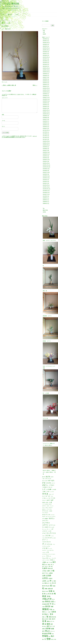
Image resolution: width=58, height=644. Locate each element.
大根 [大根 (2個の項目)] (49, 566)
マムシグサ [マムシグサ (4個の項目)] (45, 558)
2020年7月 (45, 77)
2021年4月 (45, 64)
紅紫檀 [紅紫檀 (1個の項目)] (43, 607)
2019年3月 (45, 105)
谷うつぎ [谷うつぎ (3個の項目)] (52, 626)
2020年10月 (45, 72)
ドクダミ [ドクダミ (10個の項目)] (46, 548)
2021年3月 (45, 66)
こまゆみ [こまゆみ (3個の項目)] (44, 487)
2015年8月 (45, 171)
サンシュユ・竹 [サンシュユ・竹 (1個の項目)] (45, 529)
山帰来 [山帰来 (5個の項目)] (51, 573)
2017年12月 (45, 130)
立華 (44, 32)
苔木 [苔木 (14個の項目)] (52, 614)
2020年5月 (45, 81)
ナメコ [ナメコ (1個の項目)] (51, 549)
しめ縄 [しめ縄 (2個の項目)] (44, 492)
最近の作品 (10, 15)
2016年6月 (45, 152)
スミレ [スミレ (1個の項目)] (53, 536)
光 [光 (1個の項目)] (54, 560)
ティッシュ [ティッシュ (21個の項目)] (47, 544)
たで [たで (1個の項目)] (53, 494)
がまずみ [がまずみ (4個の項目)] (49, 483)
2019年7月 (45, 97)
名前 (3, 115)
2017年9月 (45, 132)
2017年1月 (45, 139)
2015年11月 (45, 165)
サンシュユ (4, 82)
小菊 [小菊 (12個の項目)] (53, 571)
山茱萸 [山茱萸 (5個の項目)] (44, 581)
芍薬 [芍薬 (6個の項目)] (51, 609)
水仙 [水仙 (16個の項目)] (49, 596)
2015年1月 (45, 183)
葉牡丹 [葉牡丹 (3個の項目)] (54, 619)
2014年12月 (45, 185)
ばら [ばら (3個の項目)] (47, 502)
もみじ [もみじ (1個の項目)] (48, 506)
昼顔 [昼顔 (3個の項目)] (55, 581)
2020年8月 (45, 75)
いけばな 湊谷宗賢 (11, 4)
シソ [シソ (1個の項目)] (49, 529)
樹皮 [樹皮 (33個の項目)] (44, 596)
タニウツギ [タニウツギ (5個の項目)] (48, 538)
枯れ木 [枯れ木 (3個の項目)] (44, 591)
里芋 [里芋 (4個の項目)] (43, 631)
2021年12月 (45, 57)
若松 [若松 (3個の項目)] (43, 617)
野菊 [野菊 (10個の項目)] (50, 634)
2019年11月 (45, 90)
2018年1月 (45, 128)
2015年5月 (45, 176)
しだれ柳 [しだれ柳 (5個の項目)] (49, 489)
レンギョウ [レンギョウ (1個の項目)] (47, 560)
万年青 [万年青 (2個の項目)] (51, 560)
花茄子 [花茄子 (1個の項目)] (50, 612)
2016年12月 (45, 141)
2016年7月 (45, 150)
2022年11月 (45, 50)
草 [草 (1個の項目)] (45, 617)
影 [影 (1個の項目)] (53, 581)
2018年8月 (45, 118)
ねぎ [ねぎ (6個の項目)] (52, 500)
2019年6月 (45, 99)
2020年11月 (45, 70)
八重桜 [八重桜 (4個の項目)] (44, 562)
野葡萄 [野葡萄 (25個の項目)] (45, 636)
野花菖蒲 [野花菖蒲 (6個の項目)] (45, 634)
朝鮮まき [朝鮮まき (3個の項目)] (47, 583)
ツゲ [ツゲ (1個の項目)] (47, 540)
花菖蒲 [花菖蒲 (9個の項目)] (54, 612)
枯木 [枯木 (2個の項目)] (47, 591)
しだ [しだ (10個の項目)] (44, 489)
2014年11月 (45, 187)
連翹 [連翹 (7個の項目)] (53, 629)
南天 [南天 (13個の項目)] (54, 562)
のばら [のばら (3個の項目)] (44, 502)
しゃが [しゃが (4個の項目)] (48, 491)
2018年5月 (45, 123)
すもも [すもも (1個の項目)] (50, 494)
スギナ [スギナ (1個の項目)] (43, 536)
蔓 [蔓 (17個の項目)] (45, 621)
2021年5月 (45, 63)
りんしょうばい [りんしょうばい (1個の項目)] (45, 508)
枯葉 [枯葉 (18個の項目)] (51, 591)
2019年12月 (45, 88)
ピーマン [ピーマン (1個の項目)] (44, 556)
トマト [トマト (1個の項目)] (54, 544)
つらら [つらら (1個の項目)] (52, 496)
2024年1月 (45, 41)
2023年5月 (45, 44)
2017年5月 (45, 136)
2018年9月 (45, 116)
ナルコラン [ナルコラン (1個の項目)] (44, 550)
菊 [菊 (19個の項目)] (47, 617)
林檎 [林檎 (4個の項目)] (46, 589)
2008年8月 (45, 202)
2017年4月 (45, 138)
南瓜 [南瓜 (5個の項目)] (43, 564)
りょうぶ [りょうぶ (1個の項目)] (52, 506)
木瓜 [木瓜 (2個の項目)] (51, 583)
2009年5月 (45, 198)
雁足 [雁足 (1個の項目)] (43, 639)
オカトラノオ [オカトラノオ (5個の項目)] (46, 515)
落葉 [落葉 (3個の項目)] (50, 619)
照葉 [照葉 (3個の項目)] (43, 602)
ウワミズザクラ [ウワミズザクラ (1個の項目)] (45, 513)
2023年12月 (45, 43)
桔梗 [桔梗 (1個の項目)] (47, 594)
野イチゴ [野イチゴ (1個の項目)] (53, 631)
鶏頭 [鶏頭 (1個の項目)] (55, 639)
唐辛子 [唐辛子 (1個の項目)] (43, 566)
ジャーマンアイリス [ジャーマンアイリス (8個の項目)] (49, 533)
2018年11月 (45, 112)
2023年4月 (45, 46)
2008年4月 (45, 203)
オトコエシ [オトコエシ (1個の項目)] (53, 515)
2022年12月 (45, 48)
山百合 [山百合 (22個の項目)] (45, 578)
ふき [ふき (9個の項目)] (51, 502)
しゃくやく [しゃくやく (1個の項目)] (52, 492)
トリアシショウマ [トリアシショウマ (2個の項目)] (46, 546)
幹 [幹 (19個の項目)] (51, 581)
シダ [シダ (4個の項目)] (52, 529)
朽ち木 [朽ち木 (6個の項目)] (48, 586)
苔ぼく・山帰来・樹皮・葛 (9, 85)
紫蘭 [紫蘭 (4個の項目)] (52, 607)
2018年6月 (45, 121)
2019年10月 (45, 92)
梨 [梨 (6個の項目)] (53, 594)
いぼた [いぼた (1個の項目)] (43, 479)
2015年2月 (45, 182)
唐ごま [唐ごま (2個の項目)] (52, 564)
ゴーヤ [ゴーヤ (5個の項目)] (51, 525)
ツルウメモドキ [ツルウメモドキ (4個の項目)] (46, 542)
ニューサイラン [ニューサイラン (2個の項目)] (50, 550)
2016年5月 (45, 154)
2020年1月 (45, 86)
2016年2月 (45, 160)
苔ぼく (35, 85)
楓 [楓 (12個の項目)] (55, 594)
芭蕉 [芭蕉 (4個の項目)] (43, 612)
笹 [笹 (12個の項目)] (53, 604)
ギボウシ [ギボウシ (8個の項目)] (52, 519)
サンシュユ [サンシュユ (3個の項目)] (51, 527)
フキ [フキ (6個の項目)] (47, 556)
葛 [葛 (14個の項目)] (43, 621)
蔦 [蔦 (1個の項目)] (54, 621)
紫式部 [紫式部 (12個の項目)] (48, 606)
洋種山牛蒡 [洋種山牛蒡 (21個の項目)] (47, 599)
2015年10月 (45, 167)
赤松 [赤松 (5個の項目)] (43, 629)
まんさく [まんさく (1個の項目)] (50, 504)
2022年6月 (45, 55)
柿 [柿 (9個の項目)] (54, 591)
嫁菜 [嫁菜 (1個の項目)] (52, 566)
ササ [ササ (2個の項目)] (54, 525)
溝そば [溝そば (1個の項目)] (53, 599)
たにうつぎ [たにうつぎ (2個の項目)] (45, 496)
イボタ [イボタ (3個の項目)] (50, 511)
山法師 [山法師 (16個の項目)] (49, 576)
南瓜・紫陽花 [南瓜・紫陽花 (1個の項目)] (48, 565)
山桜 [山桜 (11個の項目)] (44, 576)
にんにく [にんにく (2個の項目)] (44, 500)
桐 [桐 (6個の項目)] (45, 594)
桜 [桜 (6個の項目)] (49, 594)
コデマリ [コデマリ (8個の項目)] (45, 525)
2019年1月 (45, 108)
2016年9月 (45, 147)
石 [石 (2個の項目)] (55, 602)
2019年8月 (45, 96)
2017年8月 (45, 134)
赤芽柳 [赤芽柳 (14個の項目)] (48, 629)
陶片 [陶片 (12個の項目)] (53, 636)
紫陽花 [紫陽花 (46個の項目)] (46, 609)
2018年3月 (45, 127)
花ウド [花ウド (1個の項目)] (46, 612)
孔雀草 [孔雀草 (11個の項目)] (45, 568)
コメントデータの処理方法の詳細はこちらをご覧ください (19, 137)
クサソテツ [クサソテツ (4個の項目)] (45, 521)
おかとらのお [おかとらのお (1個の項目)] (45, 481)
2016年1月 (45, 161)
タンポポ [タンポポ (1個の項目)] (54, 538)
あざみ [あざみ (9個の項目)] (48, 477)
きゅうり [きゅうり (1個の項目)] (53, 483)
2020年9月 (45, 74)
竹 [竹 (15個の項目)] (51, 604)
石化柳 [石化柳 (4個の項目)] (44, 604)
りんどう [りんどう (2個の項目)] (51, 508)
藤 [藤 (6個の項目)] (45, 624)
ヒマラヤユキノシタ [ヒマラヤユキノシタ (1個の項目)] (46, 554)
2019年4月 (45, 103)
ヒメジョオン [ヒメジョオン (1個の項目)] (53, 554)
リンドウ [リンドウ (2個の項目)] (54, 558)
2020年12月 (45, 68)
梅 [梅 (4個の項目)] (51, 594)
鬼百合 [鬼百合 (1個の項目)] (52, 639)
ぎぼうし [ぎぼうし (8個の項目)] (45, 485)
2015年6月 (45, 174)
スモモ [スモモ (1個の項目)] (43, 538)
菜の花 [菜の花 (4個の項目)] (54, 617)
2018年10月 (45, 114)
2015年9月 (45, 169)
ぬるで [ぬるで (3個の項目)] (48, 500)
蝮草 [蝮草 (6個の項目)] (48, 626)
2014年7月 (45, 194)
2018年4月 (45, 125)
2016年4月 (45, 156)
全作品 (17, 15)
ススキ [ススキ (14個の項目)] (48, 536)
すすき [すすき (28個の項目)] (45, 494)
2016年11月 (45, 143)
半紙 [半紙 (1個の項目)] (51, 562)
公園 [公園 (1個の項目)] (47, 562)
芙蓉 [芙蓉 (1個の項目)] (53, 610)
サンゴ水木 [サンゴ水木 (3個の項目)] (45, 527)
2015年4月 (45, 178)
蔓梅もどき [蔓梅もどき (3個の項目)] (50, 621)
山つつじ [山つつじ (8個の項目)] (45, 573)
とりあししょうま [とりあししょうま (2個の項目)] (46, 498)
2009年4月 (45, 200)
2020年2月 (45, 85)
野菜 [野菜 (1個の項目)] (53, 634)
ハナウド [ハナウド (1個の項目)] (44, 553)
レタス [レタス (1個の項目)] (43, 560)
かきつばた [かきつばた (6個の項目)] (51, 481)
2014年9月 (45, 191)
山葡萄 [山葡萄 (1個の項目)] (48, 581)
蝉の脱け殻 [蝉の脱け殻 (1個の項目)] (44, 626)
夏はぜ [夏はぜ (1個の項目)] (46, 566)
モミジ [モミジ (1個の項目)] (50, 558)
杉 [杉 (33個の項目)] (51, 586)
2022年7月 (45, 54)
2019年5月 (45, 101)
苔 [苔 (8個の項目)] (43, 614)
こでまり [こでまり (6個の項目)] (52, 485)
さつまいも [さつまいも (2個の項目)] (50, 487)
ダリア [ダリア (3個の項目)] (44, 540)
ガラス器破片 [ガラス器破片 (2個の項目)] (45, 519)
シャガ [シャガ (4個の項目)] (49, 531)
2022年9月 (45, 52)
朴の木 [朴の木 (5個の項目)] (54, 583)
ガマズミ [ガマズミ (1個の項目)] (54, 517)
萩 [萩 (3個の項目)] (48, 619)
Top (3, 15)
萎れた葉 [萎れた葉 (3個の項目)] (44, 619)
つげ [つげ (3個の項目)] (49, 496)
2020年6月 (45, 79)
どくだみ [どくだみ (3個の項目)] (53, 498)
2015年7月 (45, 172)
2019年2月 (45, 107)
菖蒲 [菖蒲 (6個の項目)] (50, 617)
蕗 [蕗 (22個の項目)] (43, 624)
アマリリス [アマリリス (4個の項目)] (45, 511)
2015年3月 (45, 180)
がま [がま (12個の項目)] (44, 483)
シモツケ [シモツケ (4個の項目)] (45, 531)
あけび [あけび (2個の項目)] (44, 477)
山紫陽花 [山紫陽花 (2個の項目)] (50, 578)
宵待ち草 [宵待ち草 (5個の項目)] (50, 568)
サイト (3, 126)
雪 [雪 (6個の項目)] (45, 639)
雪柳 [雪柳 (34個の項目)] (48, 639)
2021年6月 (45, 61)
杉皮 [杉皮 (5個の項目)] (54, 586)
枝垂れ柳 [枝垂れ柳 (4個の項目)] (50, 589)
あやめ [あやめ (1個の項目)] (52, 477)
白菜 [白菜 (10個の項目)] (52, 602)
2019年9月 (45, 94)
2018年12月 (45, 110)
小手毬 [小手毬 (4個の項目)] (44, 571)
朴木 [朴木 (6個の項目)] (44, 586)
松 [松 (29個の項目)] (43, 588)
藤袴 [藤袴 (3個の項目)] (52, 624)
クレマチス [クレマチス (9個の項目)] (46, 523)
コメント (5, 98)
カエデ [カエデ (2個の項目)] (44, 517)
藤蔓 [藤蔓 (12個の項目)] (48, 624)
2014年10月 (45, 189)
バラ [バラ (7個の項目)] (48, 552)
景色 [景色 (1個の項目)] (43, 583)
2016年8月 (45, 149)
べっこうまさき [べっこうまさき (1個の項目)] (45, 504)
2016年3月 (45, 158)
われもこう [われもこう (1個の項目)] (44, 509)
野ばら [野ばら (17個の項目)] (48, 631)
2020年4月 (45, 83)
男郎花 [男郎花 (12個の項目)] (48, 602)
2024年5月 (45, 39)
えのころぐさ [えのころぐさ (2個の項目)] (48, 479)
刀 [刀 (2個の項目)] (49, 562)
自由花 (44, 34)
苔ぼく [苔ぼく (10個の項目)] (47, 614)
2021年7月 (45, 59)
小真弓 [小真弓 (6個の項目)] (48, 571)
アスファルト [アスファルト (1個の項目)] (49, 509)
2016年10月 (45, 145)
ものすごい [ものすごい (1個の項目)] (44, 506)
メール (3, 121)
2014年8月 (45, 192)
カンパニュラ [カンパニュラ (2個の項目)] (49, 517)
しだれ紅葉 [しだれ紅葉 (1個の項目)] (54, 490)
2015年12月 (45, 163)
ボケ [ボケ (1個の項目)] (50, 556)
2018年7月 (45, 119)
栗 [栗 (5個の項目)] (43, 594)
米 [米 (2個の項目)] (55, 604)
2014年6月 (45, 196)
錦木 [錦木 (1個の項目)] (49, 636)
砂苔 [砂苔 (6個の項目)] (48, 604)
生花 (44, 30)
